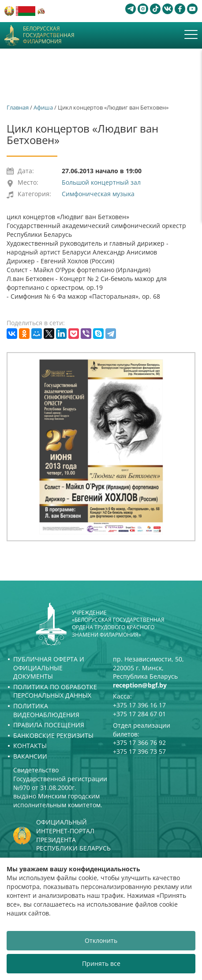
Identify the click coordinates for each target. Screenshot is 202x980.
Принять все (101, 963)
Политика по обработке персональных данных (55, 691)
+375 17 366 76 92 (139, 743)
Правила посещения (49, 725)
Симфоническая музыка (98, 194)
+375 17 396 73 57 (139, 751)
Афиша (43, 107)
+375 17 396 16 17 (139, 705)
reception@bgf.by (140, 685)
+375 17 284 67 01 (139, 714)
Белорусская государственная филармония (49, 35)
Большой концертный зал (101, 182)
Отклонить (101, 940)
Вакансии (30, 756)
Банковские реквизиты (53, 735)
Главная (18, 107)
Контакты (30, 746)
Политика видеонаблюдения (46, 710)
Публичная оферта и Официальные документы (49, 668)
